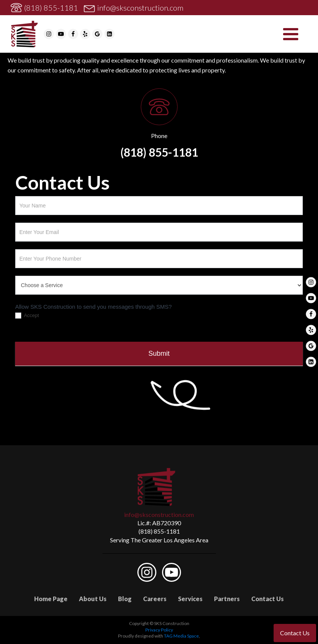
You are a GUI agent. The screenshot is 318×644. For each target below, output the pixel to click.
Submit (159, 353)
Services (190, 599)
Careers (155, 599)
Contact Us (268, 599)
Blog (125, 599)
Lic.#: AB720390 (159, 523)
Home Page (51, 599)
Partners (227, 599)
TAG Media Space (181, 636)
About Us (93, 599)
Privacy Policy (159, 630)
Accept (27, 316)
